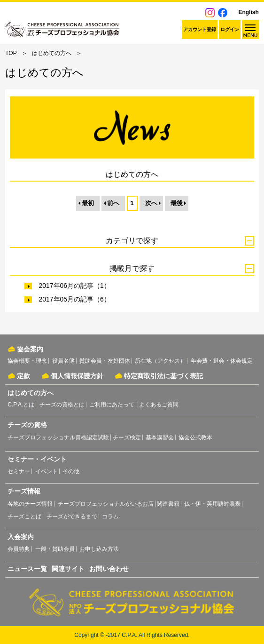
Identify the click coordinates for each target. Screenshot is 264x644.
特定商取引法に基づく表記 (163, 376)
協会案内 (30, 349)
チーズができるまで (72, 517)
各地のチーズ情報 (30, 504)
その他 (71, 471)
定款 (23, 376)
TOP (11, 53)
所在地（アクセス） (160, 361)
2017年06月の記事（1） (74, 286)
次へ (151, 203)
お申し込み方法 (99, 549)
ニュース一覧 (27, 569)
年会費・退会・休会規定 (222, 361)
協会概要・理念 (27, 361)
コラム (110, 517)
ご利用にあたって (112, 405)
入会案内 (21, 537)
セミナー (19, 471)
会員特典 (19, 549)
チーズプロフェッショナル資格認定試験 (58, 437)
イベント (47, 471)
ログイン (230, 29)
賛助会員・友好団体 (105, 361)
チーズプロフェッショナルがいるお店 (106, 504)
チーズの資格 (27, 425)
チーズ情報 (24, 491)
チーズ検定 (127, 437)
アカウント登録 (200, 29)
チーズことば (24, 517)
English (248, 12)
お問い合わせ (109, 569)
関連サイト (68, 569)
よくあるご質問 (159, 405)
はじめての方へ (52, 53)
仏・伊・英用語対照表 (212, 504)
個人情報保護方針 (77, 376)
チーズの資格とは (62, 405)
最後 (177, 203)
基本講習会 (160, 437)
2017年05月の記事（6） (74, 299)
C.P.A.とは (21, 405)
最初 (88, 203)
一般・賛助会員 (55, 549)
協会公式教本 (195, 437)
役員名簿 (63, 361)
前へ (113, 203)
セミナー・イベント (37, 459)
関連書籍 (168, 504)
